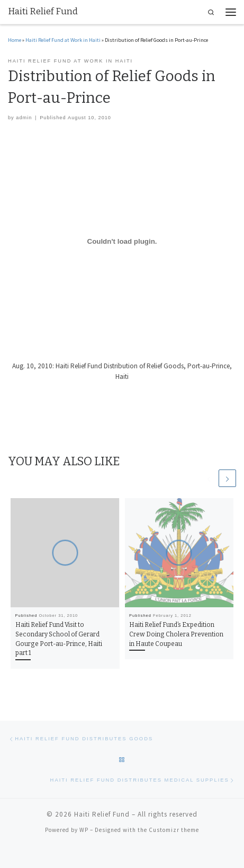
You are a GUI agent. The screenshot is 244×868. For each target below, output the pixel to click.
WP (84, 830)
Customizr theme (174, 830)
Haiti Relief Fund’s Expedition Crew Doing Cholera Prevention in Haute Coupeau (176, 634)
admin (24, 118)
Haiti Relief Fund (102, 814)
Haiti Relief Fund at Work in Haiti (63, 40)
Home (15, 40)
